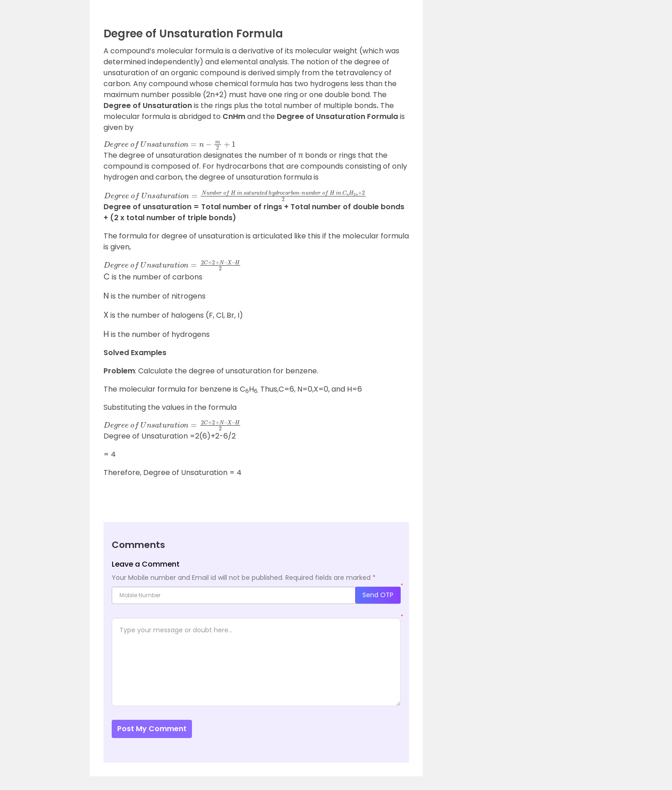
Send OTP (378, 595)
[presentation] (107, 277)
